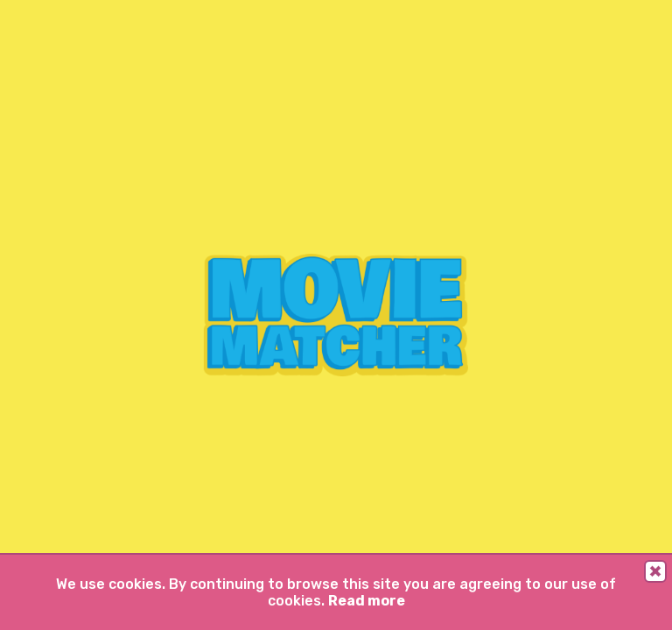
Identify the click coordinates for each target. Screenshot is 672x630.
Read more (367, 601)
